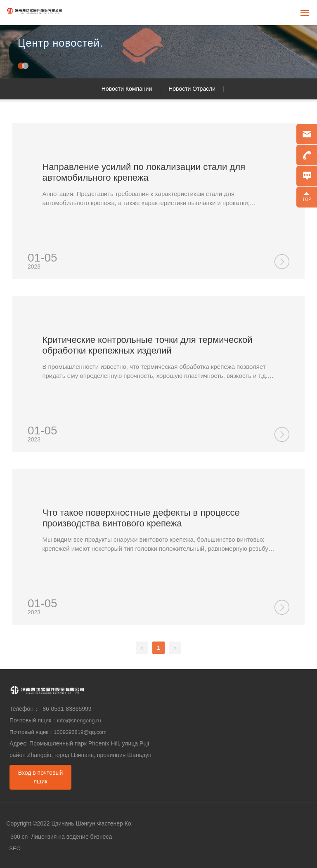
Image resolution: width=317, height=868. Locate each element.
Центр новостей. (60, 43)
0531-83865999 (72, 709)
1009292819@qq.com (80, 732)
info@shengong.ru (79, 721)
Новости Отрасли (192, 89)
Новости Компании (127, 89)
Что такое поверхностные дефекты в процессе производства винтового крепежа (141, 518)
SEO (15, 848)
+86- (45, 709)
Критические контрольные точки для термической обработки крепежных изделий (147, 345)
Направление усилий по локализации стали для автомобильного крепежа (144, 172)
